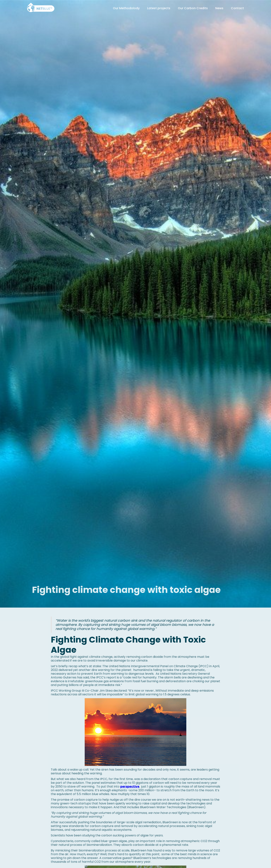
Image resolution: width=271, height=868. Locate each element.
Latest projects (159, 8)
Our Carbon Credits (193, 8)
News (219, 8)
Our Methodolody (126, 8)
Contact (237, 8)
